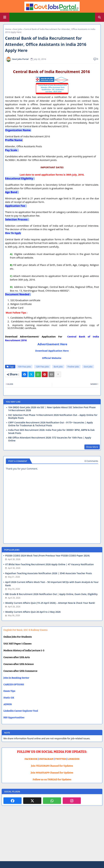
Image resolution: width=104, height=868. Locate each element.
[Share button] (58, 374)
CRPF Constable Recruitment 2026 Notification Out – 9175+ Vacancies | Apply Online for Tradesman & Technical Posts (51, 424)
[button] (99, 17)
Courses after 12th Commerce (20, 671)
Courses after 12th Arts (17, 657)
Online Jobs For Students (18, 637)
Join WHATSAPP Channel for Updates (52, 773)
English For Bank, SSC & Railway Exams (25, 630)
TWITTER (60, 759)
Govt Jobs (18, 29)
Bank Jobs (58, 367)
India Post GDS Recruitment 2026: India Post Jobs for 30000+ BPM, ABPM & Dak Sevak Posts (51, 431)
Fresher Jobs (73, 367)
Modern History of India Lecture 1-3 (24, 650)
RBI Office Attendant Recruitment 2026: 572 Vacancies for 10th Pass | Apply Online (50, 439)
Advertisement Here (52, 344)
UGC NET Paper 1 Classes (17, 644)
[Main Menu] (5, 17)
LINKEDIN (74, 759)
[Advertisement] (52, 836)
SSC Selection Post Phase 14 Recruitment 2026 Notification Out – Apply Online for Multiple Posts (53, 417)
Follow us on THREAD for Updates (52, 779)
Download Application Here (52, 351)
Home (8, 29)
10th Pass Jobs (24, 367)
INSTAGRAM (46, 759)
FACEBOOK (31, 759)
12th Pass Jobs (42, 367)
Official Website (52, 358)
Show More (92, 447)
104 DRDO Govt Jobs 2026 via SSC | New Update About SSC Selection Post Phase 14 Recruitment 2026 (52, 409)
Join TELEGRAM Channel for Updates (52, 766)
